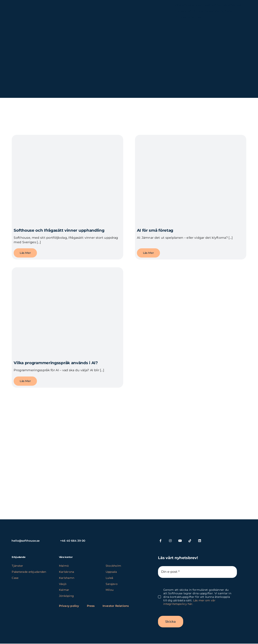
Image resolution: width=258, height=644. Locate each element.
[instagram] (170, 541)
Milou (110, 590)
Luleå (109, 578)
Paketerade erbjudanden (29, 572)
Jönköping (67, 596)
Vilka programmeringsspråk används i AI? (56, 363)
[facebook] (161, 541)
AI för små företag (155, 230)
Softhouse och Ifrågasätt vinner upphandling (59, 230)
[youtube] (180, 541)
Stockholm (113, 566)
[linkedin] (200, 541)
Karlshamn (67, 578)
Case (15, 578)
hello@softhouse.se (26, 541)
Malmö (64, 566)
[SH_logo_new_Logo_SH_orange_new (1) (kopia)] (33, 9)
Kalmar (64, 590)
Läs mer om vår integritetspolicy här (189, 602)
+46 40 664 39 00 (73, 541)
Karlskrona (67, 572)
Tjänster (17, 566)
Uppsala (111, 572)
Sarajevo (112, 584)
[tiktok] (190, 541)
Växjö (63, 584)
